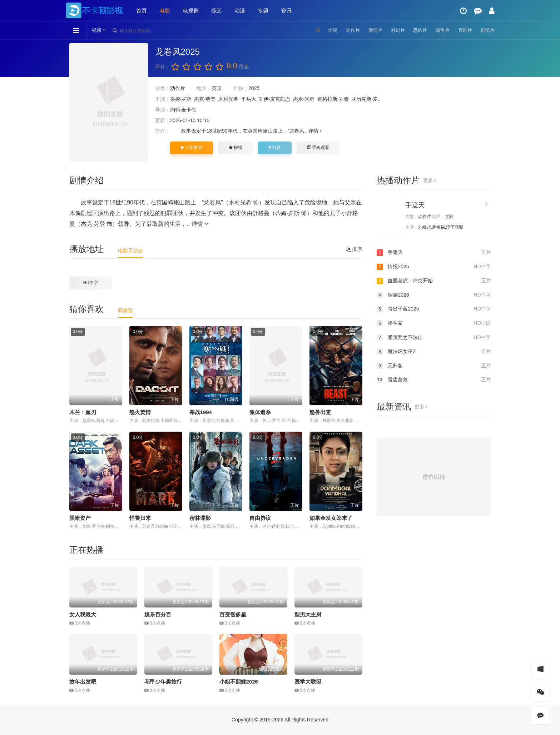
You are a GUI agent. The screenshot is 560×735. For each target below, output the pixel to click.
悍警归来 (140, 518)
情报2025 (434, 267)
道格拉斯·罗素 (333, 99)
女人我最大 (83, 614)
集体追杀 (260, 412)
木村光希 (228, 99)
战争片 (440, 30)
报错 (236, 148)
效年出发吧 (83, 682)
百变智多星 (233, 614)
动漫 (240, 11)
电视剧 (191, 11)
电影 (165, 11)
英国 (217, 88)
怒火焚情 (140, 412)
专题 (263, 11)
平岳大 (249, 99)
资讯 (286, 11)
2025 (254, 88)
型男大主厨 (308, 614)
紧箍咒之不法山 (434, 338)
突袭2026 (434, 295)
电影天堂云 (130, 250)
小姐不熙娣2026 (239, 682)
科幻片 (393, 30)
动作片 (346, 30)
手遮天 (415, 205)
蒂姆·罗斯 (181, 99)
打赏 (275, 148)
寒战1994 (201, 412)
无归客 (434, 366)
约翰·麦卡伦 (183, 110)
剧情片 (487, 30)
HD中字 (91, 283)
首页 (142, 11)
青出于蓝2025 (434, 309)
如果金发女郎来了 (331, 518)
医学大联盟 (308, 682)
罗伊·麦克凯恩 (274, 99)
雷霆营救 (434, 380)
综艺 (217, 11)
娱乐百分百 (158, 614)
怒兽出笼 (320, 412)
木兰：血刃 (83, 412)
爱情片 (369, 30)
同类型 (125, 311)
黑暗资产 (80, 518)
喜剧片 (464, 30)
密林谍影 (200, 518)
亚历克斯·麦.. (366, 99)
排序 (354, 249)
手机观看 (318, 148)
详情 (315, 131)
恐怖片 (416, 30)
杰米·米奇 (304, 99)
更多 (430, 180)
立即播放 (192, 148)
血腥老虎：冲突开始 (434, 281)
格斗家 (434, 323)
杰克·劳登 (205, 99)
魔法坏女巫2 (434, 352)
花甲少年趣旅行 (163, 682)
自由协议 (260, 518)
